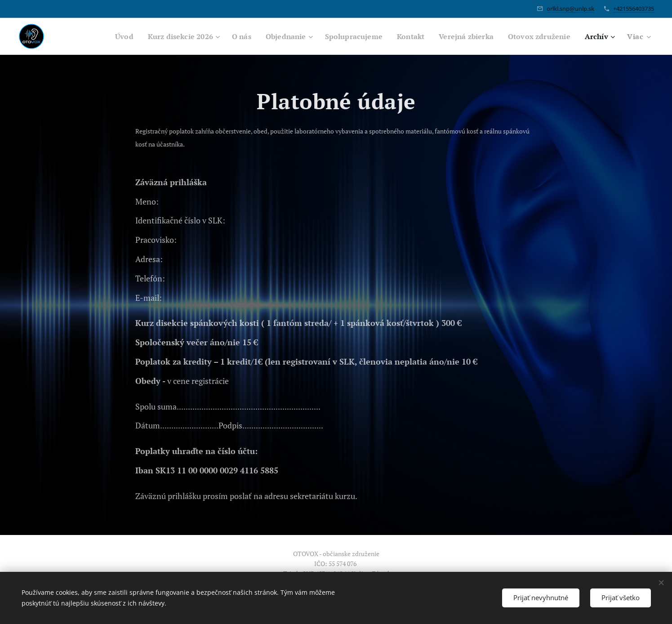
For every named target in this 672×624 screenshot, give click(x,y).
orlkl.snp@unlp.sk (570, 9)
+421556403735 (634, 9)
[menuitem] (101, 36)
